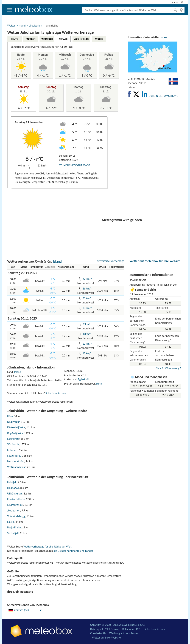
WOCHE (99, 39)
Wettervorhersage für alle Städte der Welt (47, 547)
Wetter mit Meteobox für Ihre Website (155, 261)
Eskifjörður (13, 439)
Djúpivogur (13, 422)
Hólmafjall (13, 488)
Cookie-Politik (98, 633)
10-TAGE (63, 39)
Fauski (11, 522)
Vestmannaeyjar (16, 467)
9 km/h (87, 324)
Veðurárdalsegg (16, 516)
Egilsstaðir (84, 379)
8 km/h (87, 334)
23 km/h (87, 298)
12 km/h (87, 344)
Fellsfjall (12, 482)
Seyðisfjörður (15, 456)
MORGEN (30, 39)
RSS (138, 629)
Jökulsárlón (36, 26)
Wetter (11, 26)
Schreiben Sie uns (56, 393)
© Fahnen (128, 629)
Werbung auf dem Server (124, 633)
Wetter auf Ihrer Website (106, 638)
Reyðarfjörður (15, 433)
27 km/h (87, 279)
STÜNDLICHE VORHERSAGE (75, 165)
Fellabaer (12, 450)
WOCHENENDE (81, 39)
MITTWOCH (47, 39)
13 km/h (87, 308)
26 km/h (87, 289)
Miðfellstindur (15, 505)
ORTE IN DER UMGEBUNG (163, 96)
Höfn (99, 384)
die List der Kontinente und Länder (73, 551)
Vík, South (13, 444)
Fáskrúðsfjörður (16, 427)
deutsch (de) (25, 610)
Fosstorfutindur (16, 499)
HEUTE (14, 39)
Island (22, 26)
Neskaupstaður (16, 461)
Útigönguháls (15, 494)
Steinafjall (13, 533)
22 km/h (87, 353)
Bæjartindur (14, 527)
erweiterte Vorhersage (111, 261)
